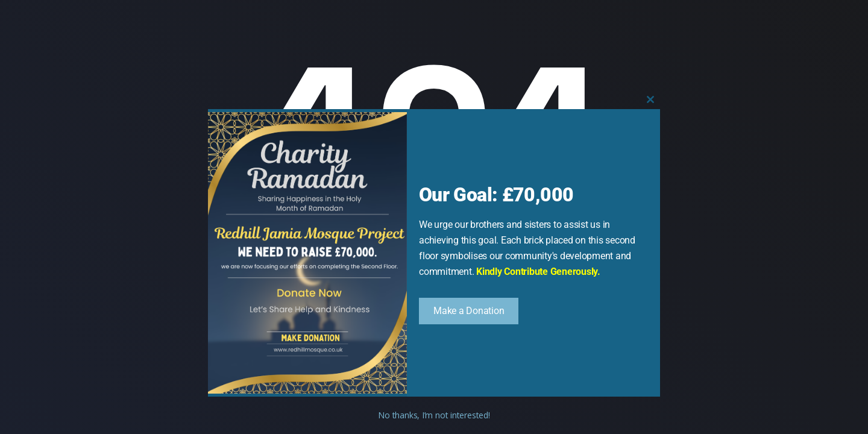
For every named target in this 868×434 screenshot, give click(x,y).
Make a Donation (469, 311)
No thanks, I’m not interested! (434, 415)
